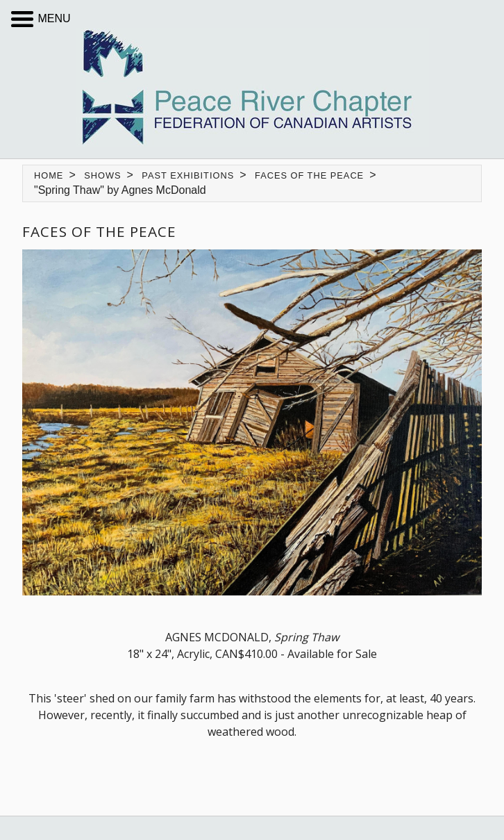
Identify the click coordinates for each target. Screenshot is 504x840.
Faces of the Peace (309, 175)
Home (49, 175)
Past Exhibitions (188, 175)
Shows (102, 175)
